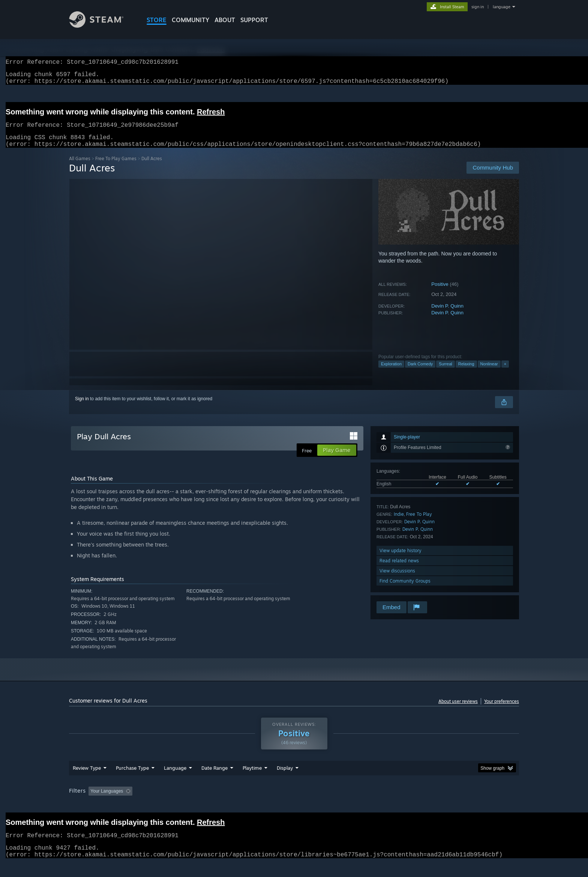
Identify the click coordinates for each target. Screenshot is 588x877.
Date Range (214, 782)
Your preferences (502, 710)
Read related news (399, 570)
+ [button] (505, 373)
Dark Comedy (420, 373)
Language (175, 782)
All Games (80, 167)
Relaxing (466, 373)
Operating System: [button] (357, 805)
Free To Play (419, 523)
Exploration (391, 373)
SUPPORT (254, 20)
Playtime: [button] (241, 805)
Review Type (87, 782)
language (502, 7)
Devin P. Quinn (447, 315)
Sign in (82, 408)
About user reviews (458, 710)
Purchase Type (132, 782)
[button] (94, 805)
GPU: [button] (421, 805)
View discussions (397, 580)
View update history (400, 559)
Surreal (445, 373)
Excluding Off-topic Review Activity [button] (183, 805)
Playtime (252, 782)
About (225, 20)
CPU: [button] (396, 805)
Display (285, 782)
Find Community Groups (405, 590)
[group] (294, 806)
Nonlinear (489, 373)
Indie (399, 523)
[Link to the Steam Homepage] (102, 26)
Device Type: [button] (454, 805)
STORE (157, 20)
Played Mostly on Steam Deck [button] (294, 805)
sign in (478, 7)
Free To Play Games (116, 167)
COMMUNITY (190, 20)
